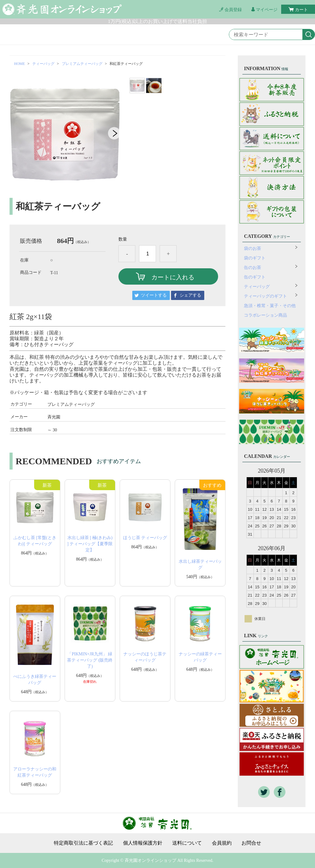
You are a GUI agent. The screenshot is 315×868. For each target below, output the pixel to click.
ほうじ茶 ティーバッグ (145, 538)
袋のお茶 (253, 248)
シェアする (190, 295)
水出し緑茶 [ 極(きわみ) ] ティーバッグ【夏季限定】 (90, 544)
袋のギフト (255, 258)
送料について (187, 843)
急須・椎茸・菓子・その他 (270, 306)
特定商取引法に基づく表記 (83, 843)
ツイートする (154, 295)
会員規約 (222, 843)
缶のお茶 (253, 268)
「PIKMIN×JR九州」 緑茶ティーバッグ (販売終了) (90, 660)
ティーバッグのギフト (265, 296)
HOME (20, 64)
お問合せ (251, 843)
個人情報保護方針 (143, 843)
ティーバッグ (43, 64)
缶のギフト (255, 277)
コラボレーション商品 (265, 315)
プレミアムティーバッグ (82, 64)
